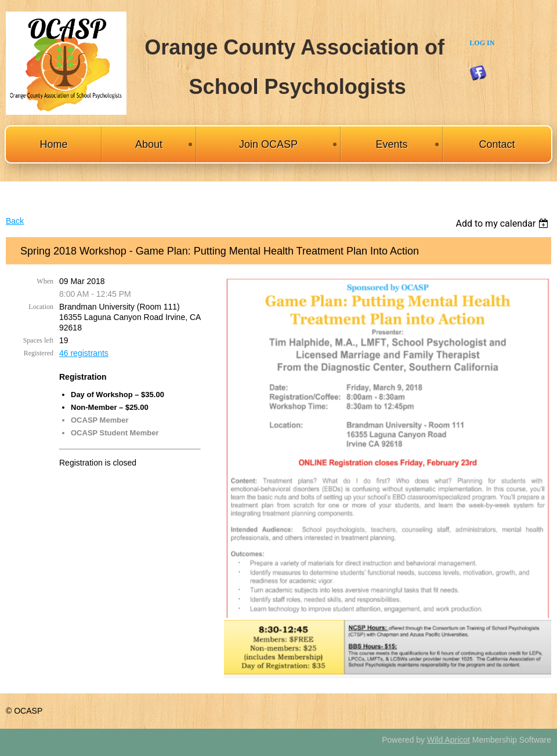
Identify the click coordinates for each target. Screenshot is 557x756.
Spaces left (38, 340)
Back (15, 221)
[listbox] (503, 223)
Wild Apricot (449, 740)
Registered (39, 353)
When (45, 281)
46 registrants (84, 353)
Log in (482, 43)
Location (41, 307)
